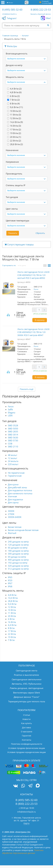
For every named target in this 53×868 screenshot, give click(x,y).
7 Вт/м (11, 640)
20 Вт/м (12, 616)
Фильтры (11, 46)
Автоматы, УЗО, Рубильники (27, 684)
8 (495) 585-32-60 (12, 10)
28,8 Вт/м (13, 601)
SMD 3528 (13, 425)
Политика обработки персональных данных (23, 852)
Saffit (10, 409)
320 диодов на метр (18, 566)
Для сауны (13, 502)
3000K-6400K (15, 517)
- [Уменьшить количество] (34, 310)
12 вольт (13, 458)
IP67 (10, 583)
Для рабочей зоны (17, 487)
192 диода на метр (18, 563)
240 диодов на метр (18, 542)
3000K (11, 511)
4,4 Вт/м (12, 625)
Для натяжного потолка (20, 493)
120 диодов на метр (18, 545)
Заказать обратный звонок (41, 14)
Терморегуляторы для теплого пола (27, 701)
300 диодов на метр (18, 554)
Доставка (26, 727)
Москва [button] (10, 3)
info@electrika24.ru (9, 14)
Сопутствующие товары (19, 245)
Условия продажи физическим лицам (26, 748)
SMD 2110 (13, 447)
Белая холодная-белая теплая (23, 530)
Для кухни (13, 484)
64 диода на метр (17, 557)
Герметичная (15, 476)
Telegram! (12, 18)
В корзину (40, 320)
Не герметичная (16, 473)
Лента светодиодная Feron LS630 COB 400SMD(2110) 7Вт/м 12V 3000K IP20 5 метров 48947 (33, 332)
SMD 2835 (13, 431)
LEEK (10, 415)
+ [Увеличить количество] (44, 310)
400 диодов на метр (18, 560)
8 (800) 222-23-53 (41, 10)
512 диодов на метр (18, 569)
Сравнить (9, 315)
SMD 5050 (13, 429)
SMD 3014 (13, 435)
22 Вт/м (12, 634)
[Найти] (49, 25)
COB (10, 444)
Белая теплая (15, 527)
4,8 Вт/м (12, 595)
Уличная (12, 496)
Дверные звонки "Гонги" (27, 697)
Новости (26, 719)
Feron (36, 289)
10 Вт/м (12, 610)
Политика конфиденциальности (27, 744)
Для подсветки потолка (20, 490)
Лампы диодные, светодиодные (26, 688)
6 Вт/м (11, 619)
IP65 (10, 577)
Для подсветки (15, 499)
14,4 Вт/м (13, 598)
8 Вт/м (11, 628)
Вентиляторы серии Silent (26, 693)
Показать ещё (27, 389)
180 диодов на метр (18, 551)
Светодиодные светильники (27, 679)
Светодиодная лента (26, 671)
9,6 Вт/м (12, 604)
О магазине (27, 732)
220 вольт (13, 464)
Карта (26, 823)
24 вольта (13, 461)
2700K (11, 514)
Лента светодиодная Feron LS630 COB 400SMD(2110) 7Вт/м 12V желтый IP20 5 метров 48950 (33, 275)
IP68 (10, 586)
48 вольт (13, 455)
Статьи (27, 715)
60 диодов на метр (18, 548)
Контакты (27, 740)
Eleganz (12, 413)
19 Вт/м (12, 637)
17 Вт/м (12, 631)
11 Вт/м (12, 613)
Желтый (12, 533)
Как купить (26, 723)
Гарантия (26, 736)
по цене (22, 265)
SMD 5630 (13, 438)
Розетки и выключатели (26, 675)
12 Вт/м (12, 607)
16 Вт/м (12, 622)
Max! (48, 18)
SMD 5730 (13, 440)
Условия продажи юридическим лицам (26, 752)
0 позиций (47, 2)
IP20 (10, 580)
